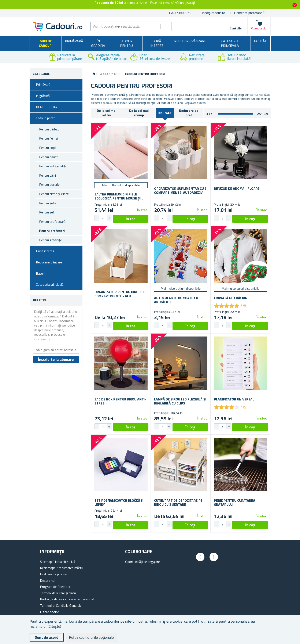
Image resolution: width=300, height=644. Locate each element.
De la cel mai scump (139, 113)
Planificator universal (234, 399)
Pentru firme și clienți (54, 194)
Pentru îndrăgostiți (53, 166)
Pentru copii (48, 148)
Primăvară (74, 41)
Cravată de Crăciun (231, 298)
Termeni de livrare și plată (58, 593)
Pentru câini (47, 175)
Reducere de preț (189, 113)
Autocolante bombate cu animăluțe (176, 300)
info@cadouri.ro (214, 13)
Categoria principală (230, 43)
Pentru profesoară (52, 222)
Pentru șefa (48, 203)
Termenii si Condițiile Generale (61, 605)
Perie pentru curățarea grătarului (235, 503)
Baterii (41, 273)
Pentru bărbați (49, 129)
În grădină (98, 43)
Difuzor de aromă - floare (237, 189)
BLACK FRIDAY (47, 107)
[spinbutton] (103, 219)
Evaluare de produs (53, 574)
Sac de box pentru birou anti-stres (120, 401)
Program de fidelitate (55, 587)
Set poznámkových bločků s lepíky (119, 503)
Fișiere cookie (49, 612)
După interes (157, 43)
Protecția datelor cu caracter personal (67, 599)
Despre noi (48, 580)
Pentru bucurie (49, 184)
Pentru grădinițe (51, 240)
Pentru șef (47, 212)
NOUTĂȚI (261, 41)
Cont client (237, 28)
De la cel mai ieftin (107, 113)
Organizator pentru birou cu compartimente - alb (120, 294)
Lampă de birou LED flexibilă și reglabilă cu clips (180, 401)
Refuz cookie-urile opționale (91, 637)
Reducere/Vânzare (190, 41)
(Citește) (54, 626)
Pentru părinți (49, 157)
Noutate (165, 113)
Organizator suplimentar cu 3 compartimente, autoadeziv (180, 191)
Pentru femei (49, 138)
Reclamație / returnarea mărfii (61, 568)
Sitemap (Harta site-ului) (58, 562)
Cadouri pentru (126, 43)
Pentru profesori (52, 231)
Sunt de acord (47, 637)
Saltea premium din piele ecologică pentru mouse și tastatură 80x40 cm (118, 196)
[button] (109, 218)
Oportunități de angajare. (143, 562)
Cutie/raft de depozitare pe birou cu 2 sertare (178, 503)
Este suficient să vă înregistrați (173, 3)
